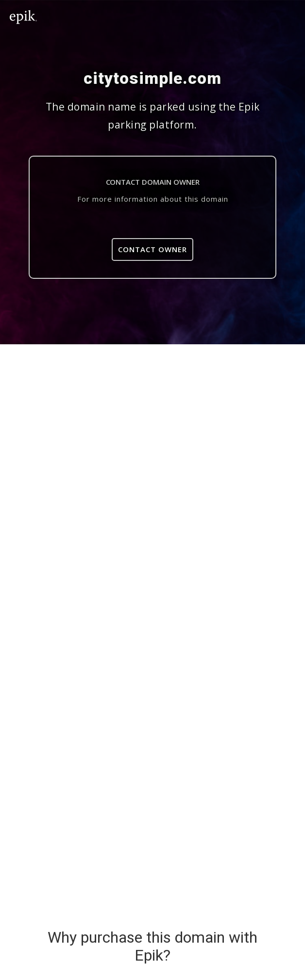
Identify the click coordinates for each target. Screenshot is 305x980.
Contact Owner (152, 249)
